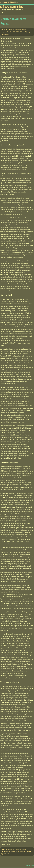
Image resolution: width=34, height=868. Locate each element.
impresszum (30, 865)
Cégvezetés (12, 7)
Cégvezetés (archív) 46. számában (20, 39)
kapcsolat (30, 7)
